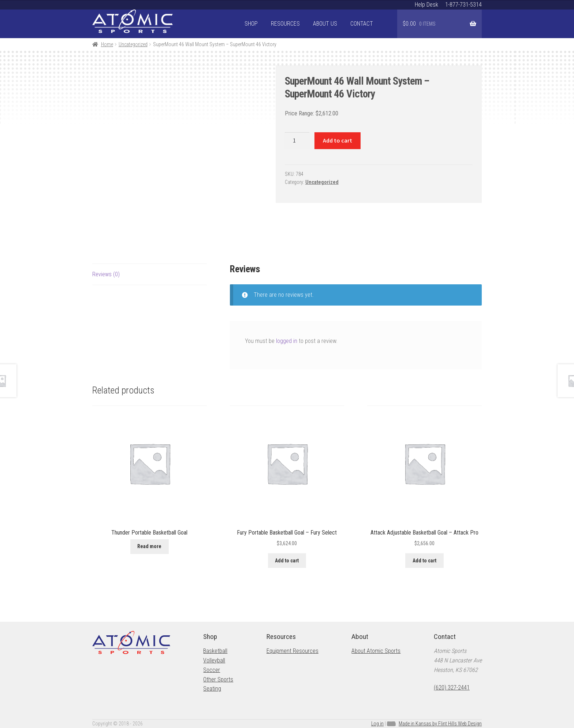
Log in (377, 724)
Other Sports (218, 679)
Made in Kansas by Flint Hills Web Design (440, 724)
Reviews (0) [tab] (106, 274)
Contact (362, 24)
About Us (325, 24)
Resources (285, 24)
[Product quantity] (297, 141)
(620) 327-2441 (452, 688)
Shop (251, 24)
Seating (212, 689)
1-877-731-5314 (463, 5)
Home (107, 44)
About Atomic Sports (376, 651)
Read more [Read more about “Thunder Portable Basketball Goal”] (149, 546)
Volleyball (214, 660)
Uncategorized (133, 44)
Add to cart (338, 140)
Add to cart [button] (287, 561)
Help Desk (426, 5)
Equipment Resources (292, 651)
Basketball (215, 651)
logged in (287, 341)
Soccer (212, 670)
